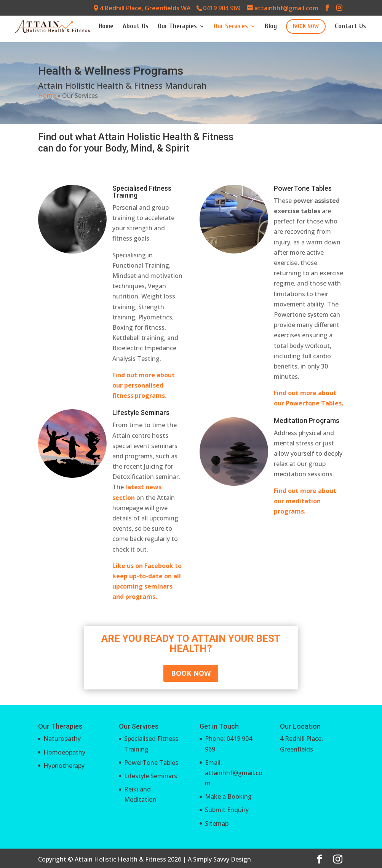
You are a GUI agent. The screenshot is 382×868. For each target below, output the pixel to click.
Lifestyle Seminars (151, 776)
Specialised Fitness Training (142, 192)
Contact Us (350, 27)
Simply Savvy (211, 859)
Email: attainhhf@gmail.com (234, 773)
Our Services (231, 27)
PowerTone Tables (303, 188)
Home (106, 27)
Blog (271, 27)
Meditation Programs (307, 420)
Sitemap (217, 823)
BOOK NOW (306, 26)
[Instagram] (339, 8)
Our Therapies (177, 27)
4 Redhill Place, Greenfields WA (142, 8)
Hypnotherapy (64, 766)
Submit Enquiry (227, 810)
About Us (136, 27)
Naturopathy (62, 739)
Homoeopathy (64, 752)
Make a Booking (228, 796)
